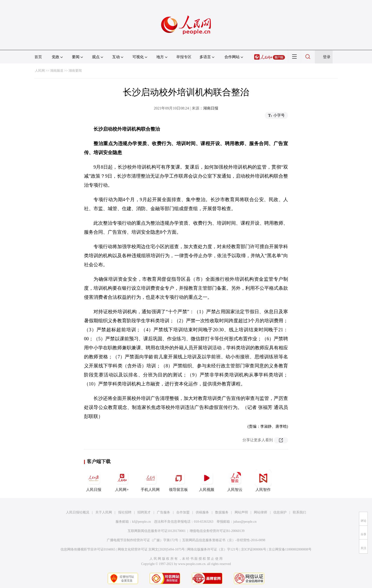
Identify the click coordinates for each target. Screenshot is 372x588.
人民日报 (94, 481)
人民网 (40, 71)
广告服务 (163, 512)
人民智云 (235, 481)
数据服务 (222, 512)
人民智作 (263, 481)
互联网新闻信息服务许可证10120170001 (157, 531)
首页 (38, 57)
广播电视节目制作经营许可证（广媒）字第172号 (142, 540)
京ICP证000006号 (254, 549)
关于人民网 (104, 512)
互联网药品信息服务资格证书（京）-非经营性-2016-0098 (224, 540)
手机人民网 (150, 481)
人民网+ (122, 481)
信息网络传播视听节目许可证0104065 (88, 549)
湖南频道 (57, 71)
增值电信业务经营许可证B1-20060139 (217, 531)
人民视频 (207, 481)
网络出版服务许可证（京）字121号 (213, 549)
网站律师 (260, 512)
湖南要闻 (75, 71)
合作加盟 (183, 512)
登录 (327, 57)
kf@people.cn (142, 522)
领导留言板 (178, 481)
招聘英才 (144, 512)
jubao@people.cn (245, 522)
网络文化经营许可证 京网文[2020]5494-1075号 (151, 549)
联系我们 (299, 512)
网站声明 (241, 512)
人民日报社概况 (78, 512)
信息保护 (280, 512)
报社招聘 (125, 512)
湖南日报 (211, 108)
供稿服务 (202, 512)
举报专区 (184, 57)
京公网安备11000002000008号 (290, 549)
